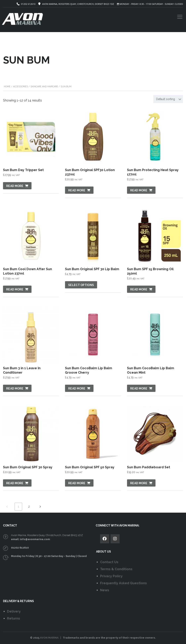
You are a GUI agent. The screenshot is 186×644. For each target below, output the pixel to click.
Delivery (14, 611)
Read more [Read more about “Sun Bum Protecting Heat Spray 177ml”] (139, 190)
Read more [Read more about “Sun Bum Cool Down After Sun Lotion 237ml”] (15, 289)
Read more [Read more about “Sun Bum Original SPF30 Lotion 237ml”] (77, 190)
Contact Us (109, 562)
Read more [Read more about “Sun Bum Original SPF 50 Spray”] (77, 483)
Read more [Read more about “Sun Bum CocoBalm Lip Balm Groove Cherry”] (77, 388)
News (105, 590)
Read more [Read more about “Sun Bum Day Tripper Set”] (15, 186)
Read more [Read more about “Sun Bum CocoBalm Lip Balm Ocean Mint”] (139, 388)
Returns (14, 618)
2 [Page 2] (29, 507)
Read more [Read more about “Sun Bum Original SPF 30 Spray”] (15, 483)
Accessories (20, 87)
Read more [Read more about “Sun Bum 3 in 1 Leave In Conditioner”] (15, 388)
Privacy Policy (111, 576)
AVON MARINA (49, 638)
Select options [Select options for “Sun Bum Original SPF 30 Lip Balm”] (81, 285)
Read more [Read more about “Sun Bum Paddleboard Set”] (139, 483)
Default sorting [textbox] (166, 99)
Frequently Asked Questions (123, 583)
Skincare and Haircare (44, 87)
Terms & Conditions (116, 569)
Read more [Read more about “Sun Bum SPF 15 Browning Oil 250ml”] (139, 289)
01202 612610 (28, 4)
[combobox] (168, 99)
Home (7, 87)
